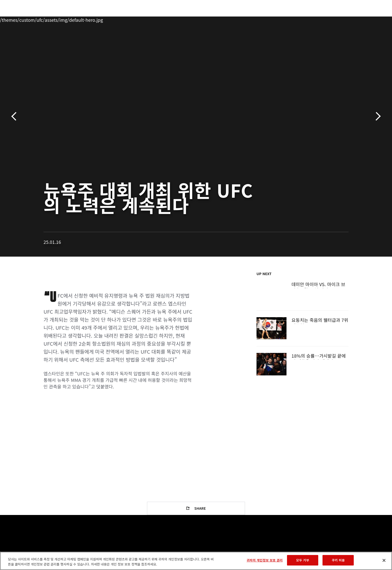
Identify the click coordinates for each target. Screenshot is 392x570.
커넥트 (280, 19)
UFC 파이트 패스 (309, 19)
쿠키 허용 (338, 560)
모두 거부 (302, 560)
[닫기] (384, 560)
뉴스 (98, 19)
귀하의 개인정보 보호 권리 (264, 560)
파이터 (79, 19)
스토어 (338, 19)
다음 (376, 116)
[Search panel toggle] (351, 19)
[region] (196, 561)
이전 (16, 116)
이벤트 (39, 19)
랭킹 (58, 19)
